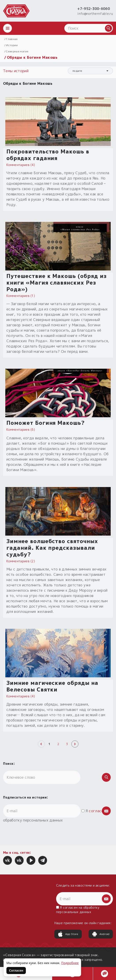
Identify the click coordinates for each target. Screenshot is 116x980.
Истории (12, 45)
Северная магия (17, 51)
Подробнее (70, 963)
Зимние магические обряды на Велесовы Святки (52, 686)
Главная (12, 39)
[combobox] (90, 71)
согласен (97, 811)
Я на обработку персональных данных (78, 910)
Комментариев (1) (21, 296)
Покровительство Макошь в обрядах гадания (48, 155)
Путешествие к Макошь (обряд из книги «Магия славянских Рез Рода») (57, 283)
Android (101, 934)
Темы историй (16, 71)
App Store (68, 934)
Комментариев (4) (21, 165)
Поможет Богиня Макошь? (46, 423)
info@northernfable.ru (95, 14)
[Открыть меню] (8, 28)
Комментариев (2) (21, 561)
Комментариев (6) (21, 430)
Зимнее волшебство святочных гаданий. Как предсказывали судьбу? (52, 548)
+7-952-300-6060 (94, 9)
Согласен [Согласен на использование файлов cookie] (16, 970)
